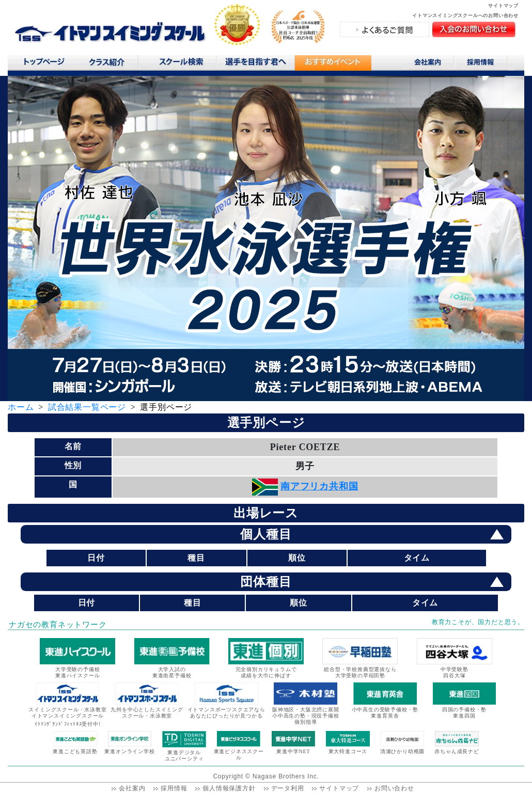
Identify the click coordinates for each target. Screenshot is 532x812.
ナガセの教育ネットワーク (58, 625)
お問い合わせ (394, 788)
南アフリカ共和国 (319, 486)
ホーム (21, 407)
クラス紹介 (111, 65)
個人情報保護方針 (229, 788)
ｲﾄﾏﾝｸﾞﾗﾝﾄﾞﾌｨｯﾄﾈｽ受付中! (68, 724)
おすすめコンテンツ (333, 65)
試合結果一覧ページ (87, 407)
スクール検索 (183, 64)
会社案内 (429, 64)
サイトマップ (503, 6)
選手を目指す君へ (255, 64)
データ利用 (288, 788)
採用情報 (484, 64)
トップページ (44, 64)
